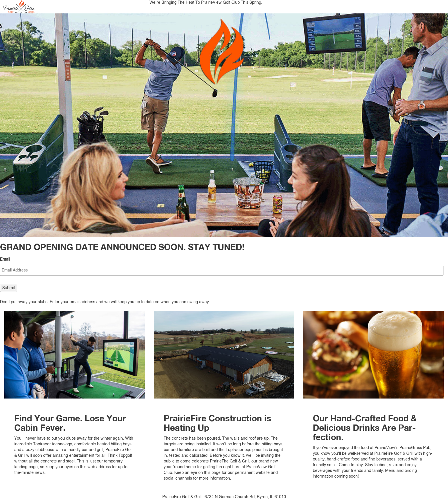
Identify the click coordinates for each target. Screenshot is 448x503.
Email (5, 259)
